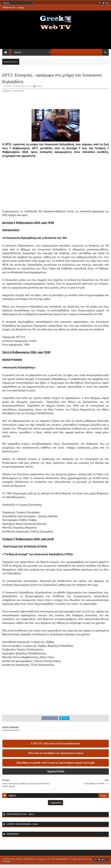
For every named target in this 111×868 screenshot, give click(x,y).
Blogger (8, 865)
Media (39, 90)
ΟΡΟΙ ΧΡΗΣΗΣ (17, 862)
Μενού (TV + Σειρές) (14, 8)
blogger (104, 799)
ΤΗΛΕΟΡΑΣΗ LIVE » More (20, 818)
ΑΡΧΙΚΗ (6, 862)
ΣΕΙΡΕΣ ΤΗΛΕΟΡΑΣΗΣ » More (22, 828)
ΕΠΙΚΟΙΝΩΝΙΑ (30, 862)
